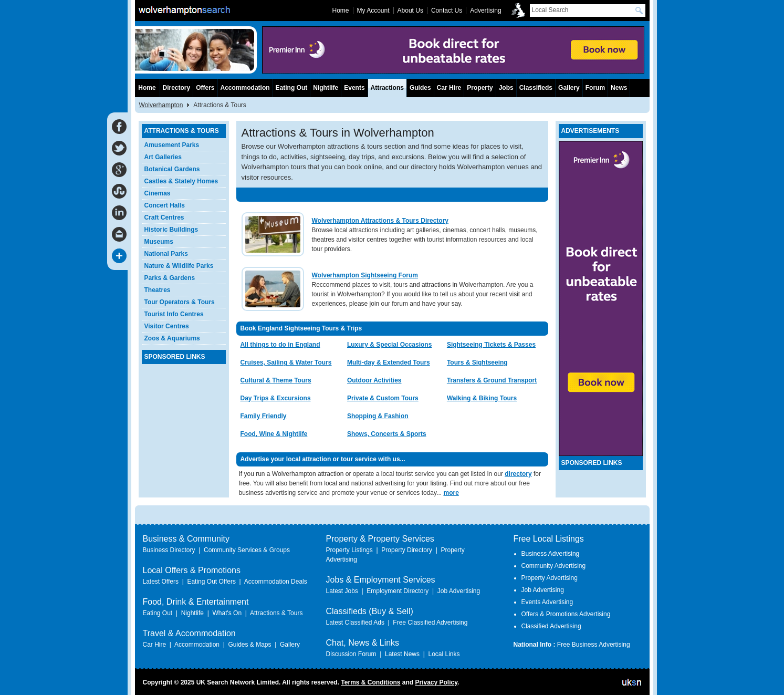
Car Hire (449, 88)
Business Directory (169, 550)
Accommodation (245, 88)
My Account (373, 11)
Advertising (485, 11)
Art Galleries (163, 157)
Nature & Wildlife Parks (179, 266)
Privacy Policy (436, 682)
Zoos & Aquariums (172, 338)
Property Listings (349, 550)
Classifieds (536, 88)
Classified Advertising (551, 626)
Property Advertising (550, 578)
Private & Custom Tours (383, 398)
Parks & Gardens (170, 278)
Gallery (569, 88)
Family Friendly (264, 416)
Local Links (444, 654)
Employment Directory (398, 591)
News (619, 88)
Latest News (402, 654)
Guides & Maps (249, 645)
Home (147, 88)
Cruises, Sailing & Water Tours (286, 362)
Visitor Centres (167, 326)
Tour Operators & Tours (180, 302)
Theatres (158, 290)
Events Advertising (547, 602)
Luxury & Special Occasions (389, 345)
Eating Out (292, 88)
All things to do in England (280, 345)
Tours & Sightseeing (477, 362)
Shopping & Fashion (378, 416)
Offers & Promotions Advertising (566, 614)
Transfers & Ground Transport (492, 380)
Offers (205, 88)
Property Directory (407, 550)
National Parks (166, 254)
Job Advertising (459, 591)
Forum (595, 88)
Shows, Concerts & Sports (387, 434)
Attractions (387, 88)
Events (354, 88)
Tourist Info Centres (174, 314)
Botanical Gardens (172, 169)
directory (518, 474)
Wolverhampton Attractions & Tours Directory (380, 221)
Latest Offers (161, 582)
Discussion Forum (351, 654)
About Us (410, 11)
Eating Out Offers (211, 582)
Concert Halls (165, 205)
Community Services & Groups (247, 550)
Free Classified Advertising (430, 623)
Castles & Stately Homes (181, 181)
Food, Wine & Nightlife (274, 434)
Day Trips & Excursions (276, 398)
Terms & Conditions (370, 682)
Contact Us (447, 11)
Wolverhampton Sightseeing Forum (365, 275)
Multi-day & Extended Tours (389, 362)
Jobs (506, 88)
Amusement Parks (172, 145)
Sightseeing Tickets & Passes (491, 345)
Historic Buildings (171, 230)
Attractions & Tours (276, 613)
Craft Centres (164, 217)
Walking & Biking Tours (482, 398)
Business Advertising (551, 554)
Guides (420, 88)
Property (480, 88)
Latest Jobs (342, 591)
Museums (159, 242)
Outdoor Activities (374, 380)
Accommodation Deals (276, 582)
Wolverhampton (161, 105)
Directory (177, 88)
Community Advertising (554, 566)
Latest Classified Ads (355, 623)
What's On (227, 613)
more (451, 493)
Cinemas (158, 193)
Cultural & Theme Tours (276, 380)
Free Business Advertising (594, 645)
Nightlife (326, 88)
